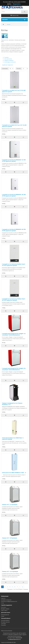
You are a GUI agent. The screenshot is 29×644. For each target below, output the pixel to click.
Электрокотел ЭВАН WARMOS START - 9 (14, 473)
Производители (5, 615)
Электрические (8, 59)
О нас (3, 603)
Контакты (4, 607)
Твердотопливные (9, 60)
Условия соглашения (6, 600)
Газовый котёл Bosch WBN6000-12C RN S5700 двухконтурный (14, 160)
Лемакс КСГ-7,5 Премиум (10, 505)
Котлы (9, 24)
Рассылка (3, 625)
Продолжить (17, 4)
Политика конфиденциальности (9, 601)
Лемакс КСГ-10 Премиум (9, 538)
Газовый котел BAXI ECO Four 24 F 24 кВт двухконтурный (14, 126)
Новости (3, 598)
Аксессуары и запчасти (10, 62)
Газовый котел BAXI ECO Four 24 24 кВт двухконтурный (14, 91)
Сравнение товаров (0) (7, 65)
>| (23, 587)
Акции (3, 616)
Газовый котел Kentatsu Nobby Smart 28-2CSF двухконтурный (14, 299)
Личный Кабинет (5, 620)
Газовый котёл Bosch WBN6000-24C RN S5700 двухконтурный (14, 230)
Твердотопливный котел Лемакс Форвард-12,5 (12, 404)
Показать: (19, 69)
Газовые (6, 57)
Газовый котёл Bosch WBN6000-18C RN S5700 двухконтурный (14, 195)
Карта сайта (4, 610)
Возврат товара (5, 609)
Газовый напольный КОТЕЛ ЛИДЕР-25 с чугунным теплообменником (14, 369)
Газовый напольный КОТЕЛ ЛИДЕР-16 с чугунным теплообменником (14, 334)
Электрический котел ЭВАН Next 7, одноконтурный (13, 438)
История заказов (5, 622)
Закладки (4, 624)
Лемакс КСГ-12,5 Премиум (10, 571)
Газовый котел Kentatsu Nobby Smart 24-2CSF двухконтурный (14, 265)
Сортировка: (5, 69)
